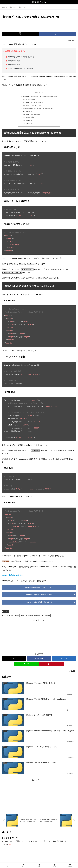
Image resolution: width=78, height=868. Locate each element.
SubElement (46, 617)
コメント (6, 786)
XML (23, 617)
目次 (36, 92)
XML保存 (29, 121)
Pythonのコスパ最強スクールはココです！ (39, 589)
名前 (4, 811)
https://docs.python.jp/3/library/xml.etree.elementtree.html (32, 563)
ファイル (5, 613)
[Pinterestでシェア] (51, 665)
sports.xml (29, 112)
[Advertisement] (39, 25)
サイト (4, 826)
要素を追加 (30, 118)
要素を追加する (31, 100)
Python (5, 617)
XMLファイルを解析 (33, 115)
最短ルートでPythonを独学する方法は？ (39, 596)
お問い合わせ (58, 862)
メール (5, 818)
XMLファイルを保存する (34, 103)
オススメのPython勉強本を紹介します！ (39, 604)
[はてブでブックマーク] (64, 660)
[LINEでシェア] (27, 665)
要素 (17, 617)
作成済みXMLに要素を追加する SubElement (38, 109)
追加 (11, 617)
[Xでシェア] (20, 34)
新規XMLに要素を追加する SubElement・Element (40, 97)
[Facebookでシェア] (58, 34)
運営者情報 (20, 862)
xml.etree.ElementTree (33, 617)
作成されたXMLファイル (34, 106)
